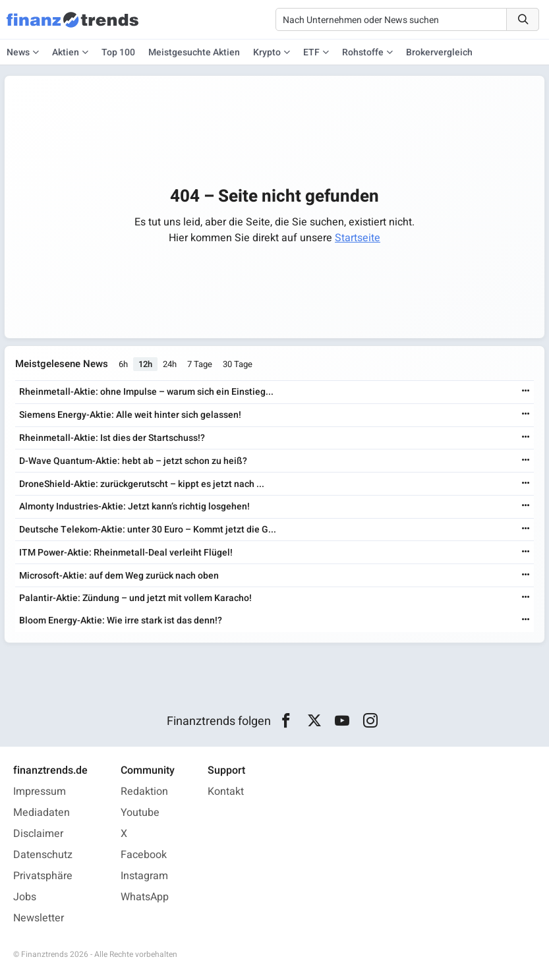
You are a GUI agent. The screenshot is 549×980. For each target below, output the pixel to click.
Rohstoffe (363, 52)
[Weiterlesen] (526, 392)
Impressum (40, 792)
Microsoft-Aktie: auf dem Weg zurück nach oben (119, 576)
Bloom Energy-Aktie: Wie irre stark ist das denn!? (121, 620)
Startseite (358, 238)
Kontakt (226, 792)
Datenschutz (43, 855)
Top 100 (118, 52)
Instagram (144, 876)
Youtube (140, 813)
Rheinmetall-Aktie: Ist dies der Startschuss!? (112, 438)
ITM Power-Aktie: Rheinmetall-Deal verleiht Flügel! (126, 553)
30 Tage (238, 364)
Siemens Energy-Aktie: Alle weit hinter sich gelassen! (130, 415)
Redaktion (144, 792)
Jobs (25, 897)
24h (170, 364)
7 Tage (200, 364)
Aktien (66, 52)
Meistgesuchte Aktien (194, 52)
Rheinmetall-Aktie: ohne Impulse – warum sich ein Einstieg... (146, 392)
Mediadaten (42, 813)
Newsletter (39, 918)
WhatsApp (145, 897)
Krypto (267, 52)
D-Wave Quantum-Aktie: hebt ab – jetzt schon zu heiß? (133, 461)
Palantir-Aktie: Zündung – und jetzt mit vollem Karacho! (135, 598)
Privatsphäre (43, 876)
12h (145, 364)
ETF (311, 52)
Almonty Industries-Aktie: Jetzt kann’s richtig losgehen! (134, 506)
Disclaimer (38, 834)
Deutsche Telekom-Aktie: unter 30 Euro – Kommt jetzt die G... (148, 530)
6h (123, 364)
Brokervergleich (439, 52)
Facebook (144, 855)
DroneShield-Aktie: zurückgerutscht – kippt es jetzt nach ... (142, 484)
